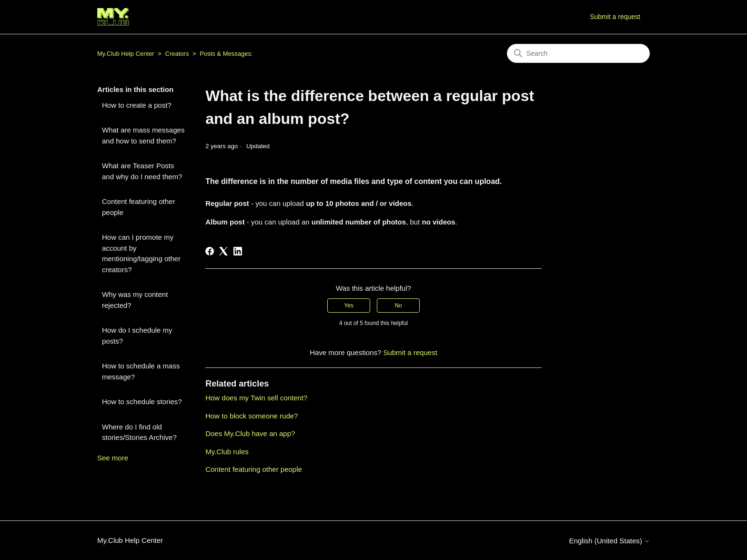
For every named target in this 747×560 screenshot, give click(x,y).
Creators (177, 54)
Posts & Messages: (226, 54)
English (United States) (609, 541)
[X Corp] (223, 251)
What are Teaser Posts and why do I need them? (142, 171)
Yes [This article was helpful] (349, 305)
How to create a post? (137, 105)
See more (113, 458)
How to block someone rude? (252, 416)
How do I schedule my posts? (137, 336)
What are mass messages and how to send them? (143, 135)
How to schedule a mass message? (141, 371)
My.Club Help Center (126, 54)
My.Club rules (227, 452)
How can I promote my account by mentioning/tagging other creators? (141, 253)
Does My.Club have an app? (250, 433)
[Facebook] (210, 251)
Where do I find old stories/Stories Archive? (139, 432)
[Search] (578, 53)
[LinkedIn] (238, 251)
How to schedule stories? (142, 402)
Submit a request (615, 17)
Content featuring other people (138, 207)
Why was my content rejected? (135, 300)
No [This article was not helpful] (398, 305)
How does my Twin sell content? (256, 398)
